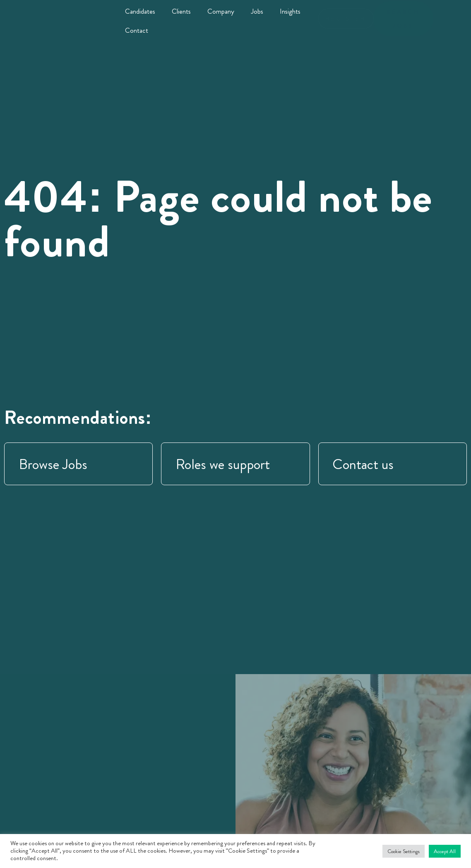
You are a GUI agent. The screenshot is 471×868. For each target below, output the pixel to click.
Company (221, 11)
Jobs (257, 11)
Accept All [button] (445, 851)
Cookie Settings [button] (404, 851)
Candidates (140, 11)
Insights (290, 11)
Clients (181, 11)
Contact (137, 30)
